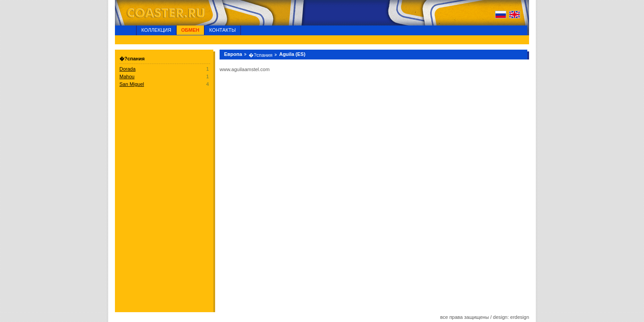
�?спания (261, 55)
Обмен (190, 30)
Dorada (127, 69)
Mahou (127, 76)
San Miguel (132, 84)
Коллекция (156, 30)
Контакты (222, 30)
